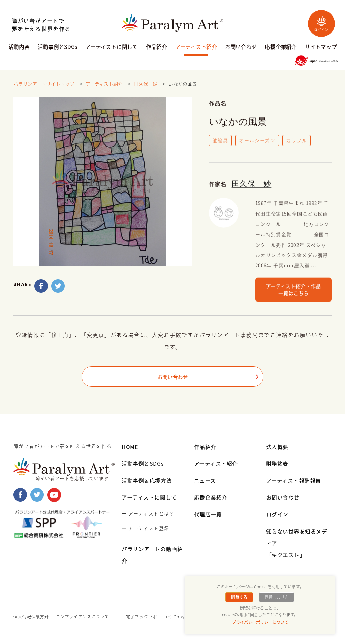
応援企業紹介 (281, 47)
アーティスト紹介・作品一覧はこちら (293, 292)
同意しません (276, 597)
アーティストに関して (112, 47)
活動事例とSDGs (58, 47)
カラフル (297, 141)
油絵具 (221, 141)
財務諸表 (278, 464)
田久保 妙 (146, 84)
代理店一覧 (209, 515)
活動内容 (19, 47)
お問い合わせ (241, 47)
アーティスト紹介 (196, 47)
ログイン (321, 23)
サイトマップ (321, 47)
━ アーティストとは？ (148, 514)
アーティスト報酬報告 (295, 481)
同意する (240, 597)
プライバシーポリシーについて (260, 622)
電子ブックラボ (142, 617)
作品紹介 (156, 47)
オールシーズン (257, 141)
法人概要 (278, 447)
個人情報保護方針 (31, 617)
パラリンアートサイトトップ (44, 84)
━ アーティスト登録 (145, 528)
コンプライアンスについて (83, 617)
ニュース (206, 481)
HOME (130, 447)
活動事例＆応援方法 (148, 481)
